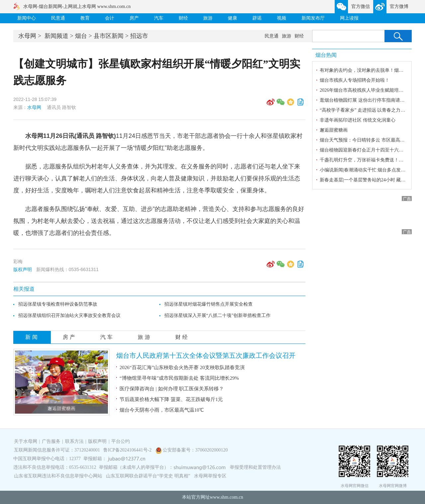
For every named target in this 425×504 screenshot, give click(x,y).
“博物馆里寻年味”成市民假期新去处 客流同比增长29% (179, 378)
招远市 (139, 36)
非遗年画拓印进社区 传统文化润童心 (358, 120)
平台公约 (121, 441)
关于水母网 (26, 441)
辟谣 (257, 18)
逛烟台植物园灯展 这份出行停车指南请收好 (365, 100)
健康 (232, 18)
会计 (110, 18)
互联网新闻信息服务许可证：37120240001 (57, 450)
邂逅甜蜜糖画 (61, 408)
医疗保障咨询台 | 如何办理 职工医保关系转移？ (172, 389)
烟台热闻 (326, 55)
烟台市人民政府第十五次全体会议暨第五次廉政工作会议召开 (206, 355)
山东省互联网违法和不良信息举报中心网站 (58, 476)
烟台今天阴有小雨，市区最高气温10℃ (162, 410)
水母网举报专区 (210, 476)
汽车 (159, 18)
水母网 (27, 36)
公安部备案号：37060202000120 (195, 450)
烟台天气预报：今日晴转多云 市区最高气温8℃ (368, 140)
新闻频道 (56, 36)
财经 (183, 18)
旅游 (208, 18)
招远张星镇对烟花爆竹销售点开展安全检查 (209, 304)
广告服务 (51, 441)
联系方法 (74, 441)
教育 (85, 18)
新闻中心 (27, 18)
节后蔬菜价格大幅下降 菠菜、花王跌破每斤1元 (171, 399)
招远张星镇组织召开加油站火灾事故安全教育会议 (69, 315)
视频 (282, 18)
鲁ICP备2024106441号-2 (128, 450)
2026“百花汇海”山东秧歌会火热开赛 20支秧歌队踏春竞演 (182, 367)
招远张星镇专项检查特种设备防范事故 (58, 304)
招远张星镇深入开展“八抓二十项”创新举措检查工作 (217, 315)
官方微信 (361, 6)
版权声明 (23, 269)
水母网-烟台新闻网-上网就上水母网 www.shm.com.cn (77, 6)
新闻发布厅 (313, 18)
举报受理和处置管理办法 (255, 467)
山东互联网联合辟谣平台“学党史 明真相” (148, 476)
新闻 (32, 337)
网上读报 (349, 18)
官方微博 (399, 6)
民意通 (58, 18)
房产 (134, 18)
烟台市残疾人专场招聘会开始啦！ (355, 80)
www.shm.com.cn (227, 497)
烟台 (81, 36)
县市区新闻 (109, 36)
